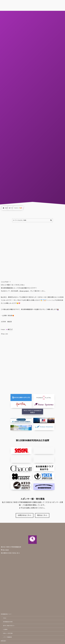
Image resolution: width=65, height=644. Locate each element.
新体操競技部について (6, 614)
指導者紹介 (4, 641)
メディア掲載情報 (7, 637)
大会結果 (5, 630)
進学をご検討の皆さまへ (9, 626)
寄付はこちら (42, 515)
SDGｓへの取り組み (8, 633)
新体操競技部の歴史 (8, 622)
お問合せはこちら (25, 515)
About (5, 618)
